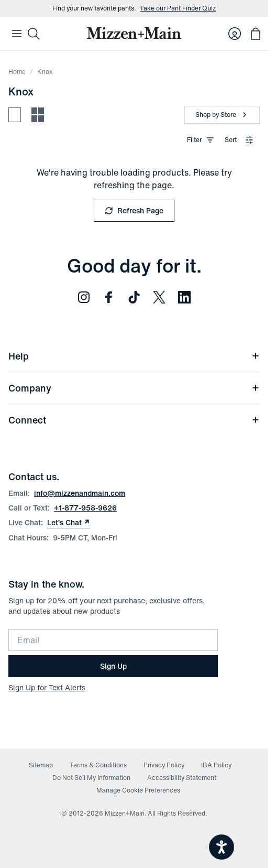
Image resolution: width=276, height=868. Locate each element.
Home (17, 72)
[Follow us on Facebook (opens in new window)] (109, 297)
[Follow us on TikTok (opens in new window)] (134, 297)
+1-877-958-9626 (85, 508)
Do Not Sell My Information (91, 778)
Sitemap (41, 765)
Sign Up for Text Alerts (47, 687)
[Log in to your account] (235, 34)
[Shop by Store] (222, 115)
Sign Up (113, 666)
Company (134, 388)
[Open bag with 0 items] (256, 34)
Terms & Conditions (98, 765)
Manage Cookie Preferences (138, 790)
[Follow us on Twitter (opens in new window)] (159, 297)
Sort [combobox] (239, 140)
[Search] (34, 34)
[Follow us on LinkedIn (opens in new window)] (184, 297)
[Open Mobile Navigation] (17, 34)
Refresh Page (134, 210)
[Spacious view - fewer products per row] (15, 115)
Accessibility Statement (182, 778)
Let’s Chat (69, 523)
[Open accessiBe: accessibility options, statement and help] (222, 847)
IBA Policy (216, 765)
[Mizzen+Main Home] (134, 33)
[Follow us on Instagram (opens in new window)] (84, 297)
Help (134, 356)
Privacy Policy (164, 765)
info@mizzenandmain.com (80, 493)
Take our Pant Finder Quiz (178, 8)
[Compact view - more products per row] (38, 115)
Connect (134, 420)
